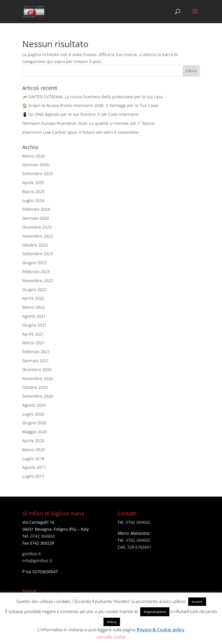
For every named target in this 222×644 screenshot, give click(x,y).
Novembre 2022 (38, 281)
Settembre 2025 (38, 174)
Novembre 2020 (38, 379)
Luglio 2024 (33, 200)
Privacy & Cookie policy (161, 630)
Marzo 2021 (34, 343)
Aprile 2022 (33, 298)
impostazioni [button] (155, 612)
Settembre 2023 (38, 254)
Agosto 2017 (34, 467)
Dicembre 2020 (37, 370)
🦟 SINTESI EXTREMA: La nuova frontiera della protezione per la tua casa (92, 97)
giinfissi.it (32, 554)
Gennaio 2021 (36, 361)
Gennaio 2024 (36, 218)
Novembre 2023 (38, 236)
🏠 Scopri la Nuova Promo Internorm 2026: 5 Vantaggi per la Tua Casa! (90, 105)
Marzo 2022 (34, 307)
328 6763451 (139, 547)
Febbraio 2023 (36, 272)
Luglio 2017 (33, 476)
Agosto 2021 (34, 316)
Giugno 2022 (34, 289)
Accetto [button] (197, 602)
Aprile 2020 (33, 441)
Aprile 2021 (33, 334)
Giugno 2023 (34, 263)
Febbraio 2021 (36, 352)
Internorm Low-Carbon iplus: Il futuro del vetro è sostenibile (81, 132)
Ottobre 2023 (35, 245)
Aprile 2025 (33, 183)
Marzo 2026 (34, 156)
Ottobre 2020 (35, 387)
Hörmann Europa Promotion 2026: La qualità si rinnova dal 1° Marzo (88, 123)
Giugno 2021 (34, 325)
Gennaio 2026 (36, 165)
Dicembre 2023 (37, 227)
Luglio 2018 (33, 459)
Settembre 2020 (38, 396)
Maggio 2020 (35, 432)
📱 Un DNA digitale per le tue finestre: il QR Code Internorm (80, 114)
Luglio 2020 (33, 414)
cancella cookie (111, 637)
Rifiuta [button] (112, 622)
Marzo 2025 (34, 191)
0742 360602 (42, 536)
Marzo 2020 (34, 450)
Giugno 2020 (34, 423)
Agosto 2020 (34, 405)
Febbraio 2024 (36, 209)
